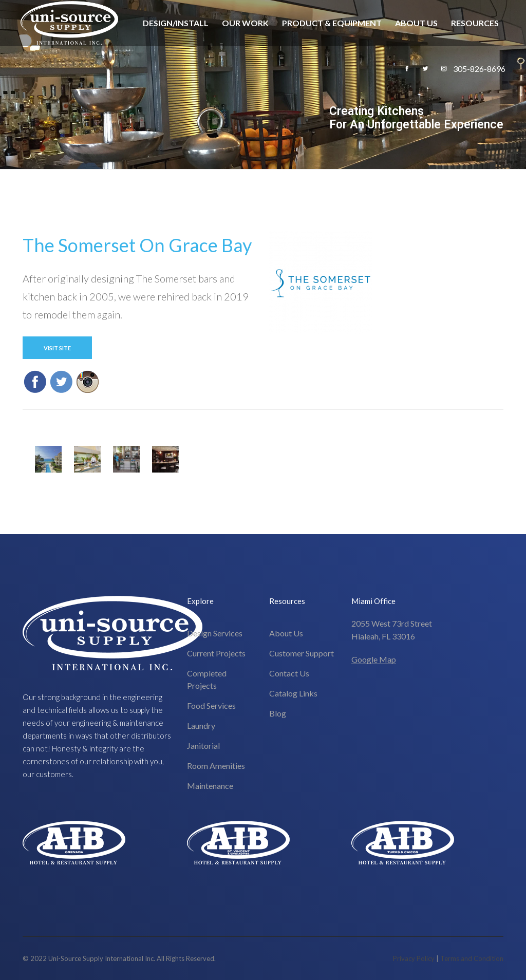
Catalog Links (293, 693)
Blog (278, 713)
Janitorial (203, 746)
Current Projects (216, 653)
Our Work (245, 23)
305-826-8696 (479, 69)
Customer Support (302, 653)
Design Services (215, 633)
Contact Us (289, 673)
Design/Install (176, 23)
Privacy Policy (414, 958)
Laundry (201, 725)
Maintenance (210, 786)
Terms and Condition (472, 958)
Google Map (374, 659)
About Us (416, 23)
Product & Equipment (332, 23)
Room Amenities (216, 766)
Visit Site (57, 348)
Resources (475, 23)
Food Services (211, 705)
